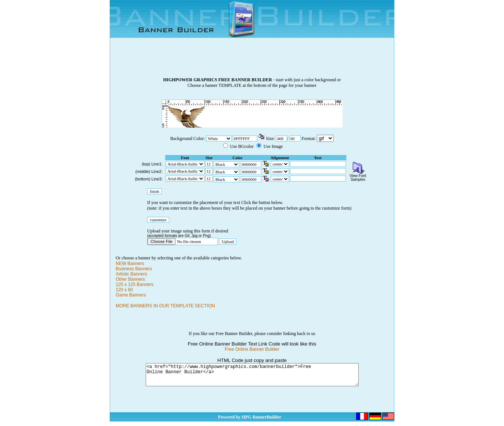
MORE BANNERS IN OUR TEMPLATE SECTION (165, 306)
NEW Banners (130, 264)
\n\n (325, 138)
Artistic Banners (131, 274)
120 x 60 (124, 290)
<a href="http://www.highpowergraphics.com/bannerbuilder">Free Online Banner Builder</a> (252, 377)
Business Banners (134, 269)
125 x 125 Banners (135, 284)
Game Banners (131, 295)
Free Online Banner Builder (252, 349)
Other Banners (130, 279)
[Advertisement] (252, 60)
